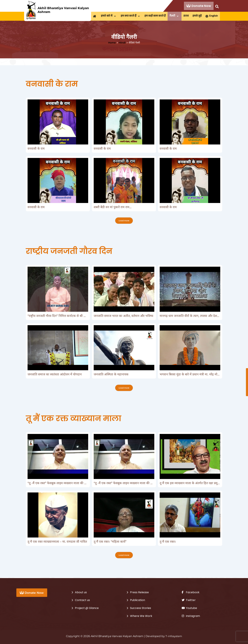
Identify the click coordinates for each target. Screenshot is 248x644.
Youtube (189, 608)
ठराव (188, 16)
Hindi (122, 43)
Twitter (189, 600)
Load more (124, 221)
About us (81, 592)
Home (112, 43)
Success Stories (141, 608)
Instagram (191, 616)
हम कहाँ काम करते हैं (156, 16)
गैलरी (176, 16)
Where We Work (141, 616)
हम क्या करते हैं (131, 16)
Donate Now (199, 6)
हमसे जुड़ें (199, 16)
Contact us (82, 600)
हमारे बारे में (109, 16)
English (214, 16)
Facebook (191, 592)
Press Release (139, 592)
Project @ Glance (87, 608)
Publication (138, 600)
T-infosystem (174, 636)
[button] (109, 17)
